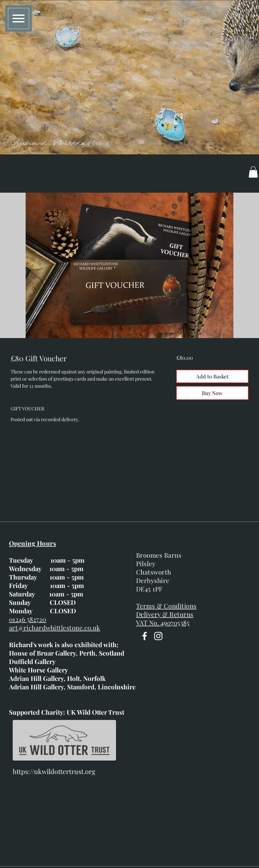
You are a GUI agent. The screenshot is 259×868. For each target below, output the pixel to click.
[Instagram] (158, 636)
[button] (18, 18)
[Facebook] (145, 636)
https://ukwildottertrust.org (54, 771)
